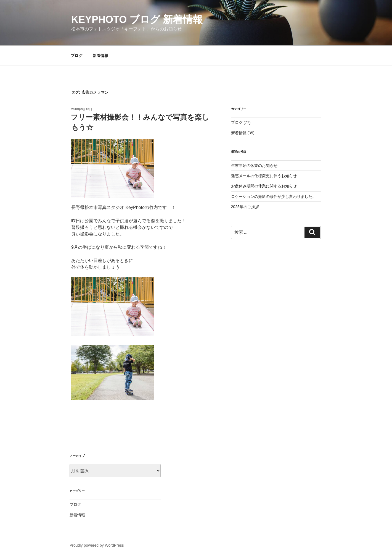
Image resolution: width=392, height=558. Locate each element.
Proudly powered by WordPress (97, 545)
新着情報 (100, 56)
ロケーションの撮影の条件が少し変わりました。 (274, 197)
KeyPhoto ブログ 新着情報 (137, 19)
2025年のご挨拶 (245, 207)
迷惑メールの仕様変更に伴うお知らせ (264, 176)
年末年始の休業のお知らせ (254, 166)
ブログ (76, 56)
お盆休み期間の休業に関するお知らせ (264, 186)
